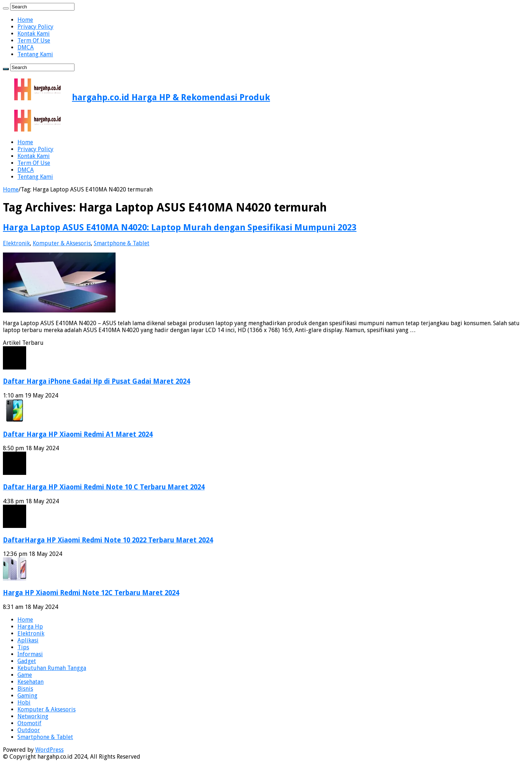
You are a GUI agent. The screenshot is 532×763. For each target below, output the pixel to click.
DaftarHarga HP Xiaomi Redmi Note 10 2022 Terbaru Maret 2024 (108, 540)
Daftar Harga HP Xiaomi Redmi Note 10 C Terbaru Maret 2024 (104, 487)
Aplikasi (28, 640)
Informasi (30, 654)
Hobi (24, 703)
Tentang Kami (35, 54)
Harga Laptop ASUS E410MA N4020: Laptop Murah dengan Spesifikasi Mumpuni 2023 (180, 227)
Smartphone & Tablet (122, 243)
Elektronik (16, 243)
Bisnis (25, 689)
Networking (33, 716)
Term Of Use (34, 41)
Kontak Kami (34, 34)
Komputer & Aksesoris (62, 243)
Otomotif (29, 723)
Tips (23, 647)
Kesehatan (31, 682)
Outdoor (29, 730)
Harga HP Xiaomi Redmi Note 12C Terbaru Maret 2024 (91, 593)
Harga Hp (30, 627)
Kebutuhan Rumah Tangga (52, 668)
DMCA (26, 47)
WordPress (49, 750)
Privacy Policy (35, 27)
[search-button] (6, 8)
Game (25, 675)
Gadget (27, 661)
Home (25, 20)
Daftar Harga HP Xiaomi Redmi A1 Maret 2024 (78, 434)
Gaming (27, 696)
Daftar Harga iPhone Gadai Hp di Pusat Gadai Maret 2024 (96, 381)
